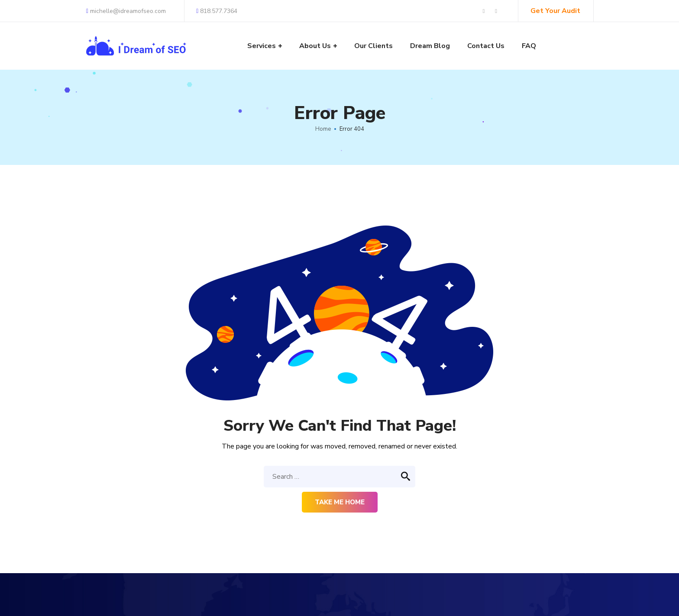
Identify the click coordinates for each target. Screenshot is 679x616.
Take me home (340, 502)
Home (323, 129)
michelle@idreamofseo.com (126, 11)
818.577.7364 (217, 11)
